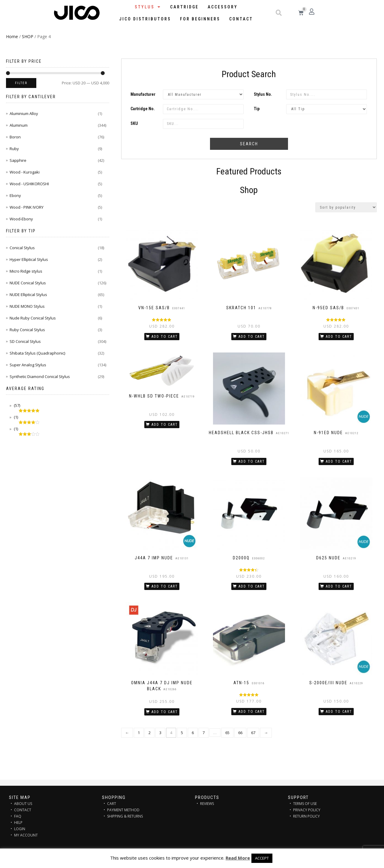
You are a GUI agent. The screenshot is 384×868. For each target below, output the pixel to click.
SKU (134, 123)
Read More (238, 858)
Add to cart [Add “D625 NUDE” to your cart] (339, 586)
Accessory (223, 7)
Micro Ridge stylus (26, 271)
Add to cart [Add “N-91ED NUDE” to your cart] (339, 461)
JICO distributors (145, 19)
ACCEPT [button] (262, 858)
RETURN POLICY (306, 816)
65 (227, 733)
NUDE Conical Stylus (28, 283)
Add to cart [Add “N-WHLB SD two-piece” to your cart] (165, 425)
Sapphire (18, 160)
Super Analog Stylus (28, 365)
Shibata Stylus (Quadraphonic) (37, 353)
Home (12, 36)
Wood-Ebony (21, 219)
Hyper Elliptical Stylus (29, 259)
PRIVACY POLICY (307, 810)
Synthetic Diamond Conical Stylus (40, 377)
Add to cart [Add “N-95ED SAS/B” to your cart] (339, 337)
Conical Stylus (22, 248)
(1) (15, 417)
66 (240, 733)
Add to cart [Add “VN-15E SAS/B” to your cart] (165, 337)
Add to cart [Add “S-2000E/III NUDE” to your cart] (339, 712)
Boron (15, 137)
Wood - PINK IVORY (27, 207)
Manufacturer (143, 94)
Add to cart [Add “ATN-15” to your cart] (252, 712)
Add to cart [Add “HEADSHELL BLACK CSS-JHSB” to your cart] (252, 461)
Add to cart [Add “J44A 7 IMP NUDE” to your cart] (165, 586)
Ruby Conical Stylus (27, 330)
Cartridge (184, 7)
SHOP (28, 36)
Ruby (14, 149)
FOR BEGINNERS (200, 19)
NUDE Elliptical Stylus (28, 295)
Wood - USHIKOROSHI (29, 184)
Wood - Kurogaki (25, 172)
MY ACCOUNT (26, 835)
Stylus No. (263, 94)
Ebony (15, 195)
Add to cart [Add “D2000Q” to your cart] (252, 586)
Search (249, 144)
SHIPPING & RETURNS (125, 816)
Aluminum (19, 125)
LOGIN (20, 829)
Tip (257, 109)
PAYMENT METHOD (123, 810)
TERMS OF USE (305, 804)
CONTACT (23, 810)
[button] (279, 13)
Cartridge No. (143, 109)
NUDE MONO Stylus (27, 306)
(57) (16, 405)
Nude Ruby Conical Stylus (33, 318)
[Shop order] (346, 207)
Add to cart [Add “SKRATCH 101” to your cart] (252, 337)
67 (253, 733)
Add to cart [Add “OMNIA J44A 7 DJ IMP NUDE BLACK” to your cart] (165, 712)
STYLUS (148, 7)
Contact (241, 19)
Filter (21, 83)
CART (112, 804)
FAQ (18, 816)
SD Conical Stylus (25, 341)
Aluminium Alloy (24, 113)
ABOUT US (23, 804)
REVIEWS (207, 804)
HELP (18, 823)
